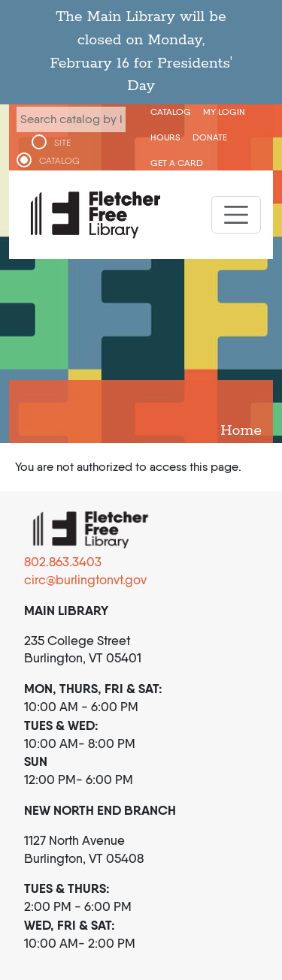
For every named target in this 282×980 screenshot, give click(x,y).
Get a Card (177, 163)
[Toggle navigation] (236, 215)
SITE (62, 143)
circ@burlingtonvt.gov (85, 580)
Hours (165, 137)
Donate (210, 137)
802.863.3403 (63, 562)
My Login (224, 112)
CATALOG (59, 161)
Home (241, 431)
